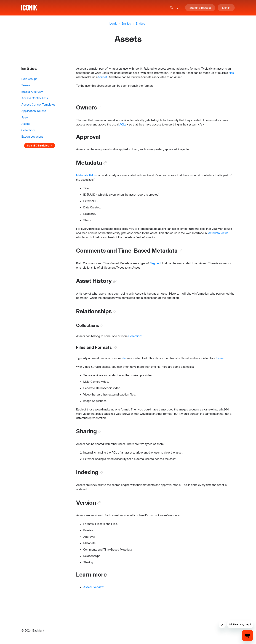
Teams (26, 85)
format (103, 77)
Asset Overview (93, 588)
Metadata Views (218, 233)
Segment (155, 264)
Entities (126, 23)
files (231, 73)
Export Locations (32, 137)
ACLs (123, 125)
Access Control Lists (35, 98)
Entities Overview (32, 92)
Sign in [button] (226, 8)
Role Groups (29, 79)
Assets (26, 124)
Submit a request (200, 8)
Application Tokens (34, 111)
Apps (25, 117)
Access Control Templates (38, 104)
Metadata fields (86, 176)
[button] (172, 8)
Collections (28, 130)
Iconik (113, 23)
